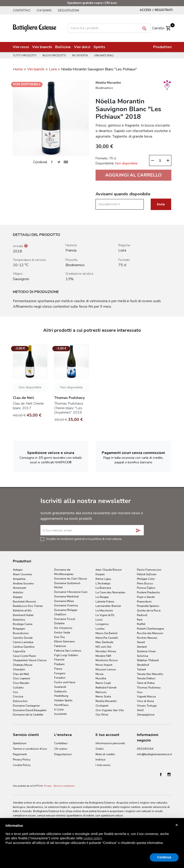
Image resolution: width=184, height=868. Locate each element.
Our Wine (102, 715)
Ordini (100, 749)
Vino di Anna (145, 701)
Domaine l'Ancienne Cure (71, 592)
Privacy (48, 786)
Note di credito (105, 754)
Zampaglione (146, 715)
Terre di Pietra (146, 683)
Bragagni (19, 629)
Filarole (59, 659)
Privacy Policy (22, 759)
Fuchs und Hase (65, 682)
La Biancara (103, 588)
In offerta (80, 55)
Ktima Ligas (103, 579)
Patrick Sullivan (147, 574)
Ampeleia (19, 579)
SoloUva (143, 656)
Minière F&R (103, 656)
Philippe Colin (146, 579)
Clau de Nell (21, 674)
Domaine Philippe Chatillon (66, 612)
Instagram (169, 774)
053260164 (145, 749)
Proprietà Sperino (148, 606)
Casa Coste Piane (24, 656)
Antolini (18, 592)
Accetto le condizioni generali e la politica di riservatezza (84, 539)
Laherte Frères (105, 601)
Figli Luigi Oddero (66, 655)
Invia (161, 204)
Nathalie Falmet (106, 687)
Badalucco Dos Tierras (28, 606)
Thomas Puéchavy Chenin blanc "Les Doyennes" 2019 (69, 408)
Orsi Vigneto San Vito (110, 710)
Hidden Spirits (63, 700)
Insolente (60, 714)
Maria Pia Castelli (107, 638)
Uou (140, 692)
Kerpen (100, 574)
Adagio (18, 570)
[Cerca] (109, 28)
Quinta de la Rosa (149, 610)
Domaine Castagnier (26, 706)
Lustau (100, 629)
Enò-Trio (60, 637)
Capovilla (19, 651)
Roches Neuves (147, 638)
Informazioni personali (110, 743)
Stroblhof (143, 665)
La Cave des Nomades (110, 592)
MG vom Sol (103, 647)
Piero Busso (145, 583)
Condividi (52, 162)
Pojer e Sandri (146, 597)
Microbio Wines (106, 651)
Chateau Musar (23, 665)
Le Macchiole (104, 610)
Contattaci (22, 11)
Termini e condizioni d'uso (30, 749)
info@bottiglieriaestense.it (154, 754)
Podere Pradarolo (149, 592)
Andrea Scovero (23, 583)
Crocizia (18, 696)
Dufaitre (59, 623)
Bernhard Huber (23, 615)
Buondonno (21, 633)
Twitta (59, 162)
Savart (141, 642)
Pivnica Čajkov (146, 588)
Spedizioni (20, 743)
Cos (16, 692)
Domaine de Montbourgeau (64, 572)
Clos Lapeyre (21, 678)
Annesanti (20, 588)
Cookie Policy (22, 765)
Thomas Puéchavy (149, 687)
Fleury (58, 669)
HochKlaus (61, 705)
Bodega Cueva (23, 624)
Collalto (18, 687)
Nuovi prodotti (54, 55)
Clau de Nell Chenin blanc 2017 (28, 406)
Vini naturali (104, 55)
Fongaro (60, 673)
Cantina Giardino (24, 647)
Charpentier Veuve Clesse (30, 660)
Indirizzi (100, 759)
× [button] (177, 825)
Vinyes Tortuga (147, 706)
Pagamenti (20, 754)
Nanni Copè (103, 683)
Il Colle (59, 709)
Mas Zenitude (104, 642)
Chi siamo (44, 11)
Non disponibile (30, 387)
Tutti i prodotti (25, 55)
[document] (92, 838)
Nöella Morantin (106, 701)
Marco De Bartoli (107, 633)
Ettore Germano (65, 641)
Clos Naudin (21, 683)
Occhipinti (102, 706)
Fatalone (60, 646)
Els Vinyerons (63, 628)
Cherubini (19, 669)
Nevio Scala (103, 696)
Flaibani (59, 664)
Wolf (140, 710)
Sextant (142, 647)
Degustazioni (68, 11)
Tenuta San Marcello (150, 674)
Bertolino (19, 620)
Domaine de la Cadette (28, 715)
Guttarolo (61, 691)
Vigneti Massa (146, 696)
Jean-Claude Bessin (109, 570)
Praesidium (144, 601)
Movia (99, 674)
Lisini (99, 620)
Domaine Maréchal (67, 596)
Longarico (102, 624)
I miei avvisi (103, 765)
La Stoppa (102, 597)
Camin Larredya (23, 642)
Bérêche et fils (22, 610)
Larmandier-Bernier (108, 606)
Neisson (101, 692)
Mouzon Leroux (106, 669)
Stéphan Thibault (148, 660)
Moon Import (104, 665)
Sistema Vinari (146, 651)
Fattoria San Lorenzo (68, 651)
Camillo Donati (23, 638)
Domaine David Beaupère (30, 710)
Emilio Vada (62, 632)
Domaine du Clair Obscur (71, 579)
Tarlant (141, 669)
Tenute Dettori (146, 678)
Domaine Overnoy (66, 605)
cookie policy (92, 838)
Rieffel (141, 624)
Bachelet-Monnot (24, 601)
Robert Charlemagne (150, 629)
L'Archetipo (103, 583)
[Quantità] (160, 160)
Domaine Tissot (65, 619)
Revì (140, 620)
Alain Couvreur (23, 574)
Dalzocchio (20, 701)
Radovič (142, 615)
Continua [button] (164, 857)
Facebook (161, 774)
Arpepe (18, 597)
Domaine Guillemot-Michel (68, 585)
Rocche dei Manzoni (150, 633)
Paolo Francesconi (149, 570)
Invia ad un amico (66, 162)
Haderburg (61, 696)
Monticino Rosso (107, 660)
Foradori (60, 678)
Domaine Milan (64, 601)
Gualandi (60, 687)
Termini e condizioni (64, 786)
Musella (101, 678)
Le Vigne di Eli (105, 615)
